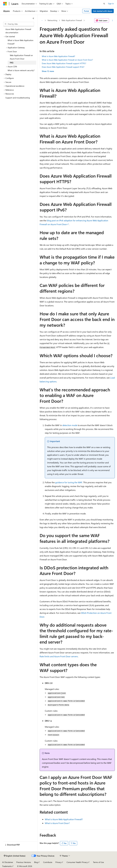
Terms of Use (98, 862)
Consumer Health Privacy (77, 862)
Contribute (48, 862)
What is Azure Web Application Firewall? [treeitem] (20, 42)
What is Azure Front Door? (57, 823)
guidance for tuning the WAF (69, 482)
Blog (36, 862)
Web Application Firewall (72, 20)
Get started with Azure (103, 11)
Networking (52, 20)
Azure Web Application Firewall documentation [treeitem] (18, 31)
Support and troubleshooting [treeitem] (18, 98)
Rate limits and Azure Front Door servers (59, 656)
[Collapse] (33, 18)
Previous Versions (24, 862)
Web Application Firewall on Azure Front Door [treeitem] (21, 57)
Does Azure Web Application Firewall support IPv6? (63, 67)
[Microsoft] (5, 4)
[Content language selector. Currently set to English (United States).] (15, 856)
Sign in (111, 3)
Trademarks (7, 866)
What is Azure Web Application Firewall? (58, 56)
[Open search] (104, 4)
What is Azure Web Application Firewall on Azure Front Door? (67, 60)
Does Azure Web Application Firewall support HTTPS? (64, 63)
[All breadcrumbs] (42, 21)
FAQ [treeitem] (12, 63)
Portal (86, 11)
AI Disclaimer (8, 862)
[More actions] (112, 21)
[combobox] (19, 24)
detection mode (70, 425)
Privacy (58, 862)
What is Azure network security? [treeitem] (21, 70)
